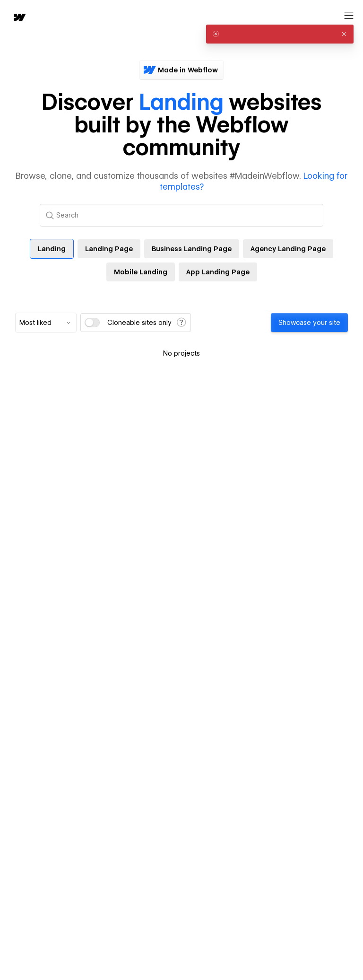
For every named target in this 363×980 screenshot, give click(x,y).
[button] (344, 34)
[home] (19, 18)
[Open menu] (349, 16)
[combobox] (46, 323)
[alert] (280, 34)
